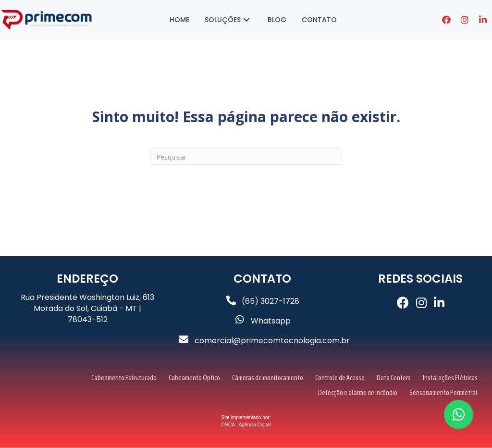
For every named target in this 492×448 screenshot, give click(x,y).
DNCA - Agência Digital (246, 425)
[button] (311, 20)
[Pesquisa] (246, 157)
